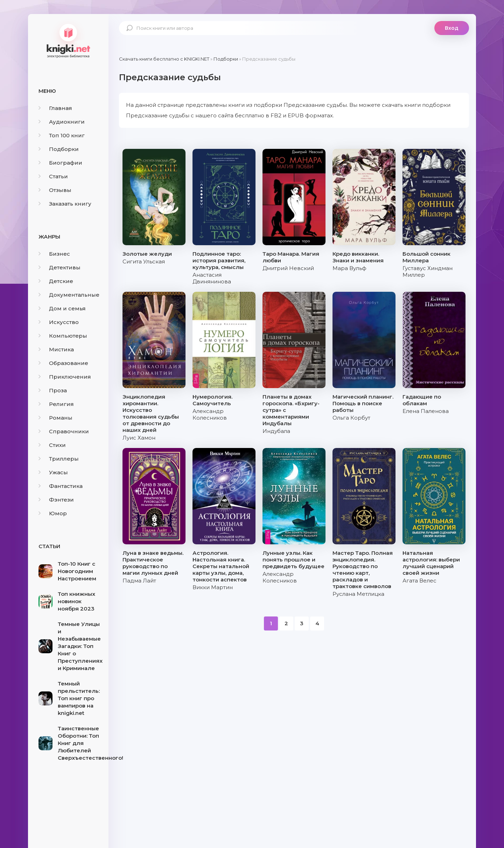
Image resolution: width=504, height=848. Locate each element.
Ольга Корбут (351, 418)
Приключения (65, 377)
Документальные (69, 295)
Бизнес (54, 254)
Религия (56, 404)
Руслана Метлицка (358, 594)
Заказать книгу (65, 204)
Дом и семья (62, 308)
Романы (55, 418)
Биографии (60, 163)
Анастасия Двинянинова (212, 278)
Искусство (59, 322)
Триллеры (59, 459)
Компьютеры (63, 336)
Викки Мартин (213, 587)
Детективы (59, 267)
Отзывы (55, 190)
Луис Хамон (139, 438)
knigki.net (68, 40)
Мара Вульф (349, 268)
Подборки (59, 149)
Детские (56, 281)
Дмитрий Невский (288, 268)
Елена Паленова (426, 411)
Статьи (53, 176)
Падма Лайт (139, 581)
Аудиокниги (62, 122)
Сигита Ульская (144, 261)
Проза (53, 390)
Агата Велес (419, 581)
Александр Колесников (210, 414)
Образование (63, 363)
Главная (55, 108)
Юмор (53, 513)
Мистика (56, 349)
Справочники (64, 431)
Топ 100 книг (62, 135)
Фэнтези (56, 500)
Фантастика (61, 486)
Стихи (52, 445)
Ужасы (53, 472)
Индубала (276, 431)
